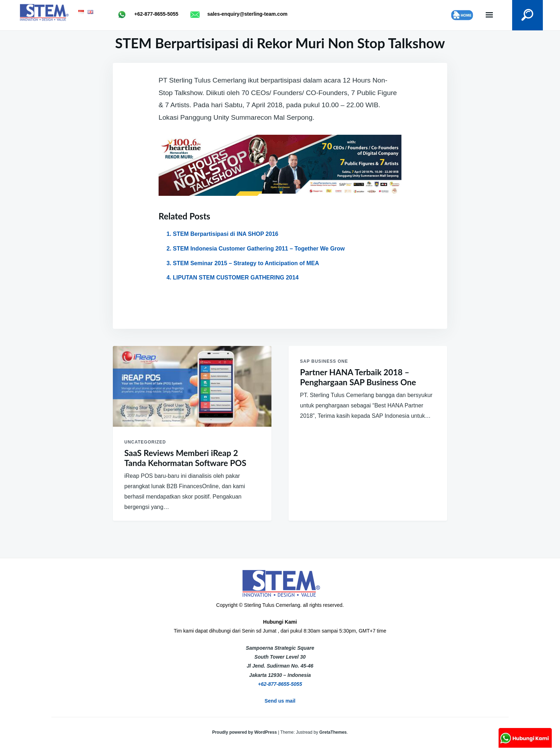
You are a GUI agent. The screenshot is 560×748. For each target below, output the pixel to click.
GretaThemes (333, 732)
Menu (489, 15)
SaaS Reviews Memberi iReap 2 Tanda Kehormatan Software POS (185, 458)
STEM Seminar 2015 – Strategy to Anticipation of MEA (246, 263)
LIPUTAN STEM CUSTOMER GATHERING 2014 (236, 278)
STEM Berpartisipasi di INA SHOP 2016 (226, 234)
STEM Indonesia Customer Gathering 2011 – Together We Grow (259, 249)
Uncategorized (145, 442)
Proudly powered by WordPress (245, 732)
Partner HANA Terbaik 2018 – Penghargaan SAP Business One (358, 377)
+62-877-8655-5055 (280, 684)
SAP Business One (324, 361)
